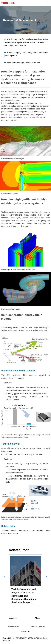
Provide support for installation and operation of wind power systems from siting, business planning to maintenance (26, 42)
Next (47, 580)
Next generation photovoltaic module (24, 63)
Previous (4, 580)
